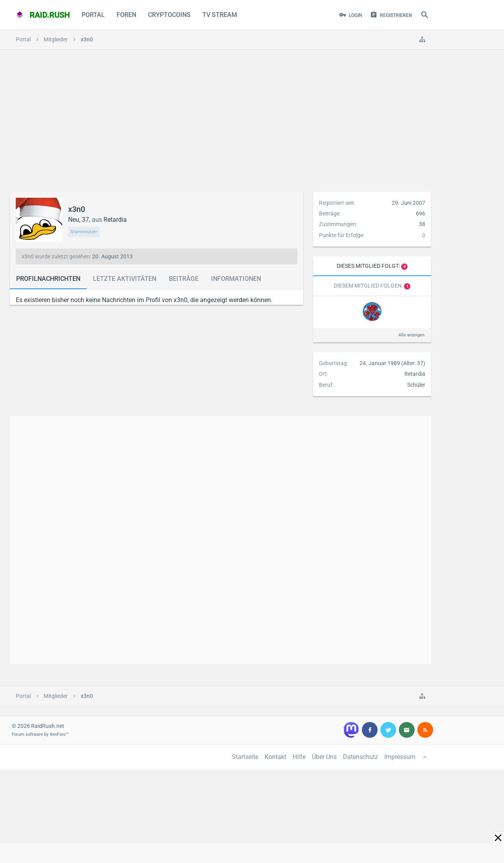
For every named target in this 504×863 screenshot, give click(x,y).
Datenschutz (360, 757)
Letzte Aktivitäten (125, 279)
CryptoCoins (169, 15)
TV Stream (220, 15)
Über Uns (324, 757)
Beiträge (184, 279)
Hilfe (299, 757)
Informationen (236, 279)
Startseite (245, 757)
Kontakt (275, 757)
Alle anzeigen (411, 335)
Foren (126, 15)
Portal (93, 15)
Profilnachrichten (48, 279)
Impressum (400, 757)
